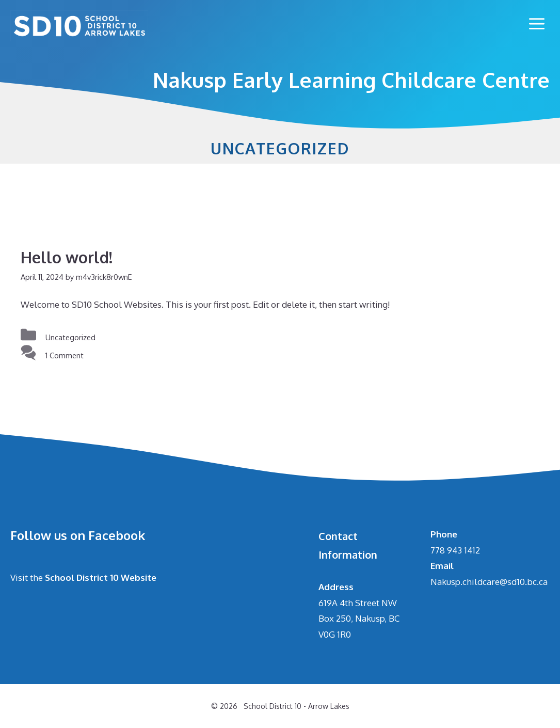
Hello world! (67, 257)
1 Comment (65, 355)
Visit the (83, 577)
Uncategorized (70, 337)
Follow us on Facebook (78, 535)
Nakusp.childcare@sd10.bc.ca (489, 582)
